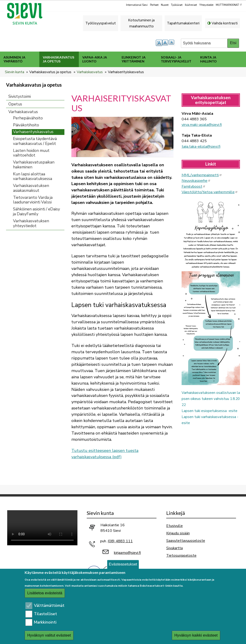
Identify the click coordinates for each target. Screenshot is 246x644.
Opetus (15, 104)
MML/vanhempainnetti (202, 175)
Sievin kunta (15, 72)
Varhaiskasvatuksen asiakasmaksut (31, 188)
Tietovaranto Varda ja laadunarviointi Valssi (33, 200)
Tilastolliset (45, 614)
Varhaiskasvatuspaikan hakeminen (34, 165)
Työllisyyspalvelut (101, 23)
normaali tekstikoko (166, 43)
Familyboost (194, 186)
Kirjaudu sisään (178, 533)
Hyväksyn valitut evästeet (49, 635)
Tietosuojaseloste (181, 555)
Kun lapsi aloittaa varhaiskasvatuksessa (33, 177)
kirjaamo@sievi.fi (127, 553)
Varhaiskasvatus (90, 72)
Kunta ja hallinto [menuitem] (208, 59)
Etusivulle (175, 526)
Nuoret (165, 5)
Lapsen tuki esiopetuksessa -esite (209, 411)
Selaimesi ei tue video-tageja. (42, 528)
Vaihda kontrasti (225, 23)
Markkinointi (45, 622)
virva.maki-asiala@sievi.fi (202, 125)
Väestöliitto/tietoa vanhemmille (210, 192)
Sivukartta (175, 548)
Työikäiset (177, 5)
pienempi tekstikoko (172, 43)
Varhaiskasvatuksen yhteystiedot (31, 223)
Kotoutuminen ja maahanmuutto (141, 23)
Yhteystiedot (206, 5)
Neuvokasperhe (196, 181)
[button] (122, 137)
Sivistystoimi (20, 96)
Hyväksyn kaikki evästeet (196, 635)
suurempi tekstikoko (159, 43)
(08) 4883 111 (120, 541)
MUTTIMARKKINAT (229, 5)
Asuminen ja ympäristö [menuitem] (14, 59)
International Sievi (137, 5)
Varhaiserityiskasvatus (33, 132)
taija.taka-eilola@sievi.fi (201, 147)
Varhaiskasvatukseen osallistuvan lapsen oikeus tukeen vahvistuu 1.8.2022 (211, 399)
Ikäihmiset (191, 5)
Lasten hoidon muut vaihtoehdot (31, 153)
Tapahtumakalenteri (183, 23)
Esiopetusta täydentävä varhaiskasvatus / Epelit (35, 141)
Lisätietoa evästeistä (45, 593)
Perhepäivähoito (28, 118)
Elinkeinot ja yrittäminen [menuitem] (134, 59)
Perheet (154, 5)
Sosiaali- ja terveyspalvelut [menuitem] (176, 59)
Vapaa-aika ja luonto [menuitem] (95, 59)
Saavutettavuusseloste (186, 541)
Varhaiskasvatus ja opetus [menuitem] (58, 59)
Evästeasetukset (123, 564)
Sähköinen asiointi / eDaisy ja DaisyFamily (37, 212)
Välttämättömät (49, 606)
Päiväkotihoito (26, 125)
